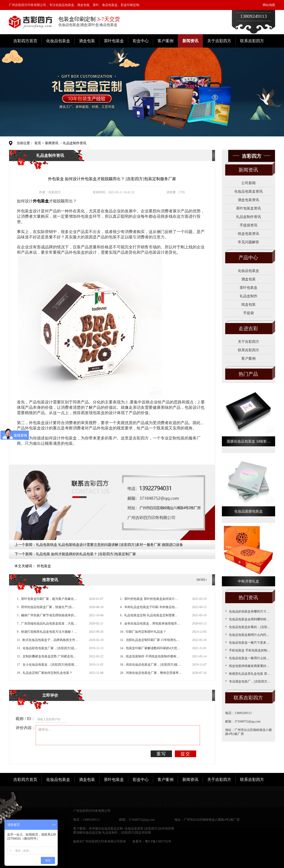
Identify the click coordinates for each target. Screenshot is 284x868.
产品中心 (248, 258)
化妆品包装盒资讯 (248, 191)
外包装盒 (44, 566)
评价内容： (26, 728)
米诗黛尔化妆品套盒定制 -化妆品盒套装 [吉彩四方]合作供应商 (131, 829)
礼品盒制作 (248, 296)
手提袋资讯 (248, 225)
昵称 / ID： (25, 719)
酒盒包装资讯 (248, 200)
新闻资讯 (190, 41)
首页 (38, 143)
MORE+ (202, 580)
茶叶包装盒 (114, 41)
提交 (185, 754)
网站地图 (269, 5)
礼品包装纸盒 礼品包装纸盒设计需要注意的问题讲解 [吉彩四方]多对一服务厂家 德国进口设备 (109, 545)
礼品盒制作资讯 (75, 143)
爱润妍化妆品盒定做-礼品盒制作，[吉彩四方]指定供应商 (112, 833)
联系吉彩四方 (252, 41)
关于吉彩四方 (219, 41)
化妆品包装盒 (58, 41)
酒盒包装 (87, 41)
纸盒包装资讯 (248, 234)
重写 (161, 754)
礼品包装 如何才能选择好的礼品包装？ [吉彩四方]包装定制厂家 (86, 554)
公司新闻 (248, 183)
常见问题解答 (248, 242)
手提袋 (248, 313)
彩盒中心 (141, 41)
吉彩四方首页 (25, 41)
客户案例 (166, 41)
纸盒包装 (248, 304)
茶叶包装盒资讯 (248, 208)
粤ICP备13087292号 (158, 841)
